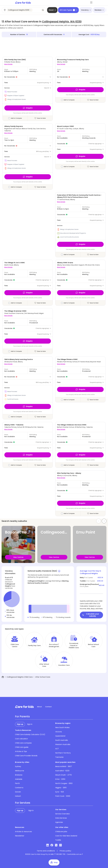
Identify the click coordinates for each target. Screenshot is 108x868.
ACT (57, 749)
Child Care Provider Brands (26, 756)
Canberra (19, 788)
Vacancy (86, 10)
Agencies (59, 822)
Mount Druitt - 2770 (63, 775)
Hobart (18, 796)
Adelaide (19, 779)
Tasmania (59, 757)
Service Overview (62, 814)
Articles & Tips (21, 751)
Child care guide (22, 747)
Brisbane (19, 775)
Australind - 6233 (62, 771)
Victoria (58, 732)
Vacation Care (64, 665)
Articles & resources (23, 832)
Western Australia (63, 744)
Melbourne (20, 771)
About (39, 707)
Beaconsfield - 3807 (64, 766)
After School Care (44, 665)
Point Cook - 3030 (63, 796)
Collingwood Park (57, 532)
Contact (48, 707)
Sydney (18, 766)
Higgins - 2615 (61, 788)
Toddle (58, 840)
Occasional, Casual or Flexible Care (74, 645)
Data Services (61, 818)
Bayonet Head (18, 532)
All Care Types (68, 10)
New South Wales (62, 727)
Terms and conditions (46, 851)
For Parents (22, 717)
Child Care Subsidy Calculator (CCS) (30, 734)
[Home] (3, 677)
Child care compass (23, 743)
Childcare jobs (61, 832)
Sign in (30, 724)
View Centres (18, 557)
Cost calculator (21, 739)
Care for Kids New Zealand (66, 836)
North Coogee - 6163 (64, 783)
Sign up (20, 724)
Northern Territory (63, 753)
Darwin (18, 792)
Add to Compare (16, 118)
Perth (17, 783)
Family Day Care (34, 645)
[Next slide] (104, 521)
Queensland (60, 736)
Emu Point (86, 532)
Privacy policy (65, 851)
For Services (23, 803)
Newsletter (20, 836)
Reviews (99, 10)
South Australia (62, 740)
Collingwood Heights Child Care (20, 677)
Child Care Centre (15, 645)
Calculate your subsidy (91, 615)
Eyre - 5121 (60, 792)
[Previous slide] (99, 521)
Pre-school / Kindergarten (54, 645)
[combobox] (24, 10)
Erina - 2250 (60, 779)
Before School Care (93, 645)
